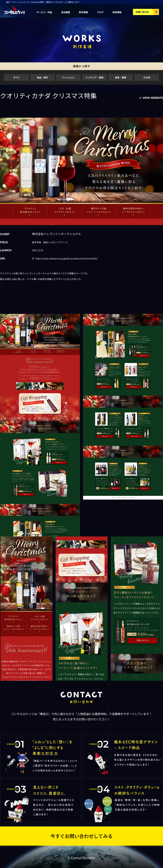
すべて (16, 77)
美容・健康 (120, 77)
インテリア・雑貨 (94, 77)
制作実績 (83, 12)
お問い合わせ (142, 12)
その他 (147, 77)
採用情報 (117, 12)
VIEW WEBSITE (153, 98)
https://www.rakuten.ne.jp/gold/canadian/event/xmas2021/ (66, 259)
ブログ (100, 12)
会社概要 (66, 12)
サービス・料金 (44, 12)
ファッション (69, 77)
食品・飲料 (43, 77)
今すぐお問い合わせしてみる (81, 836)
